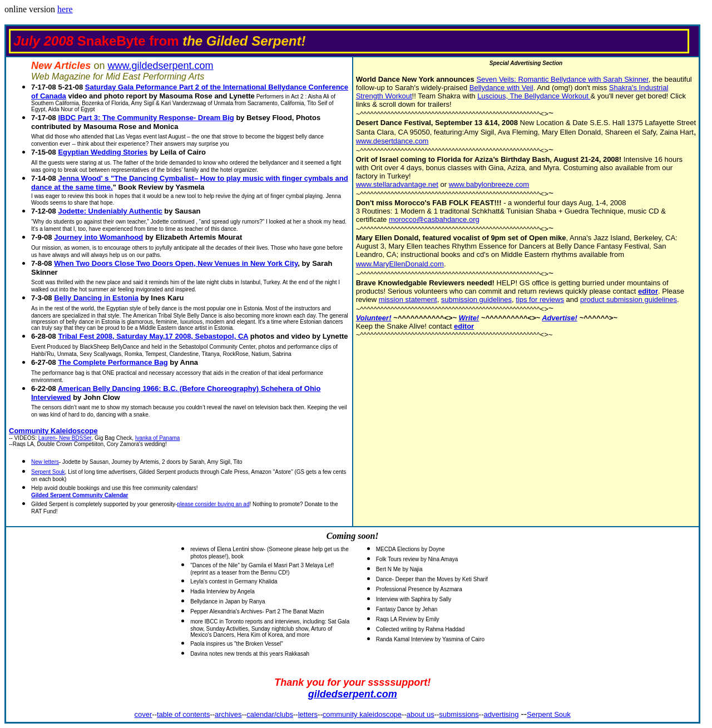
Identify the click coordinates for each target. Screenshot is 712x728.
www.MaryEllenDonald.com (400, 264)
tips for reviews (540, 299)
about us (421, 714)
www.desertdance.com (392, 141)
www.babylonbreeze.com (489, 184)
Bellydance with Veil (501, 88)
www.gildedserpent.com (160, 66)
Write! (469, 318)
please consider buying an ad (213, 504)
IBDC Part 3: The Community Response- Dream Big (146, 118)
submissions (459, 714)
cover (144, 714)
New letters (45, 462)
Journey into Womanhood (98, 237)
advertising (501, 714)
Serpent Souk (48, 472)
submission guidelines (476, 299)
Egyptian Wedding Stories (103, 152)
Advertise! (560, 318)
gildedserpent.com (353, 694)
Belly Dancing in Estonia (96, 298)
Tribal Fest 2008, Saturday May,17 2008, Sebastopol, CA (153, 336)
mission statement (408, 299)
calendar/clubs (270, 714)
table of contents (183, 714)
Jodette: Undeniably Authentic (110, 211)
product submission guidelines (629, 299)
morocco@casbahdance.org (434, 219)
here (65, 9)
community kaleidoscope (362, 714)
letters (308, 714)
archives (228, 714)
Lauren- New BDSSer (65, 438)
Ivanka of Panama (158, 438)
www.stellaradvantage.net (397, 184)
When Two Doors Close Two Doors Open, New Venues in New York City (176, 263)
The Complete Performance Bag (113, 362)
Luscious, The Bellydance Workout (534, 96)
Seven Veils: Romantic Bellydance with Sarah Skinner (562, 79)
